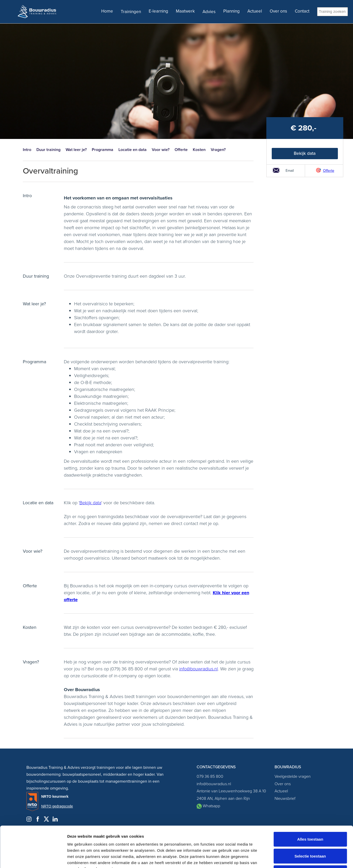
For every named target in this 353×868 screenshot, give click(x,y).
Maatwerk (185, 11)
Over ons (278, 11)
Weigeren (310, 834)
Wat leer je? (76, 150)
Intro (27, 150)
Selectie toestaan (310, 818)
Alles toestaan (310, 801)
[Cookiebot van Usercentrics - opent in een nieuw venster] (33, 858)
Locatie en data (133, 150)
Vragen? (218, 150)
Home (107, 11)
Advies (209, 12)
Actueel (255, 11)
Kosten (199, 150)
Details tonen (277, 858)
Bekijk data (305, 153)
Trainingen (131, 12)
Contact (302, 11)
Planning (231, 11)
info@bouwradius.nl (199, 669)
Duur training (48, 150)
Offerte (181, 150)
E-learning (158, 11)
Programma (103, 150)
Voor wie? (161, 150)
